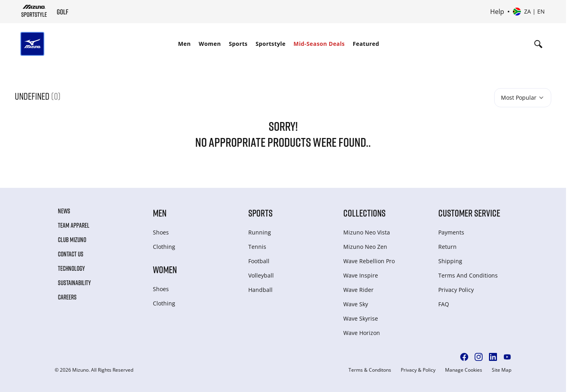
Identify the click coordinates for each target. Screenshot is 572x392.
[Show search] (538, 44)
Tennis (257, 247)
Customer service (469, 213)
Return (447, 247)
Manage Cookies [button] (464, 370)
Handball (260, 290)
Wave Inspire (361, 275)
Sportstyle (270, 44)
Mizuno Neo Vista (367, 232)
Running (260, 232)
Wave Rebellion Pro (369, 261)
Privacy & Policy (418, 370)
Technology (71, 268)
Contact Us (71, 254)
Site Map (502, 370)
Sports (238, 44)
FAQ (444, 304)
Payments (451, 232)
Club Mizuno (72, 240)
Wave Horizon (362, 333)
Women (210, 44)
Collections (364, 213)
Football (259, 261)
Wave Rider (358, 290)
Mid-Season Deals (319, 44)
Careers (67, 297)
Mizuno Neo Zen (365, 247)
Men (184, 44)
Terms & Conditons (370, 370)
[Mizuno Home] (34, 11)
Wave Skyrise (361, 318)
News (64, 211)
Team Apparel (74, 225)
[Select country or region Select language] (529, 12)
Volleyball (261, 275)
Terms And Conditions (468, 275)
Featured (366, 44)
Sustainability (74, 283)
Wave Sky (356, 304)
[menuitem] (184, 44)
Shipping (450, 261)
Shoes (161, 232)
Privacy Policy (456, 290)
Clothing (164, 247)
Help (497, 12)
